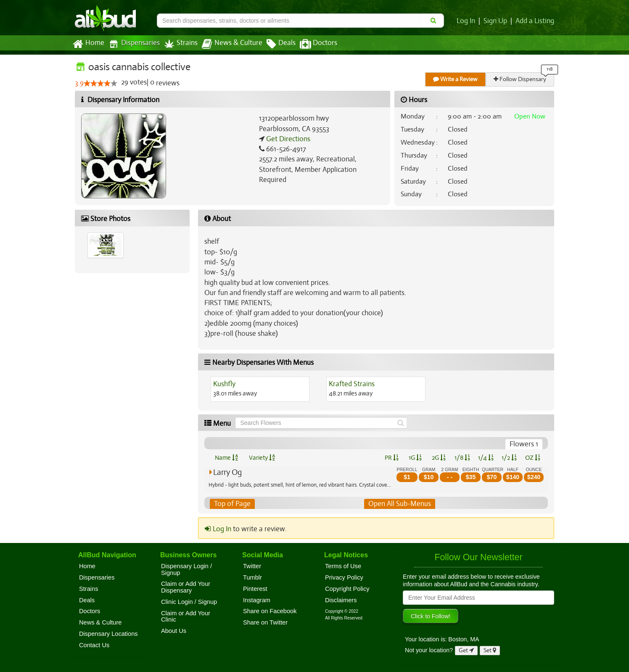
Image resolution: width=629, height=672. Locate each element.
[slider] (100, 84)
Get (466, 650)
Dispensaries (132, 44)
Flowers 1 (524, 444)
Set (490, 650)
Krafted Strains (351, 384)
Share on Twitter (265, 622)
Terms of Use (343, 566)
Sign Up (497, 21)
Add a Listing (535, 21)
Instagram (257, 600)
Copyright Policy (347, 589)
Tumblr (252, 577)
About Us (174, 631)
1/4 (486, 458)
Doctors (311, 44)
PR (391, 458)
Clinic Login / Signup (189, 602)
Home (88, 44)
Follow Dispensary (521, 79)
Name (226, 458)
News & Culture (227, 44)
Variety (262, 458)
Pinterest (255, 589)
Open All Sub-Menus (399, 504)
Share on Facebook (270, 611)
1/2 (509, 458)
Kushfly (225, 384)
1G (415, 458)
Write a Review (456, 79)
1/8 (462, 458)
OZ (533, 458)
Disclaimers (341, 600)
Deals (275, 44)
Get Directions (287, 139)
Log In (468, 21)
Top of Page (232, 504)
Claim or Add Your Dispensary (186, 588)
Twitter (252, 566)
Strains (178, 44)
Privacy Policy (344, 577)
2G (439, 458)
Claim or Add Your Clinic (186, 617)
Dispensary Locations (108, 634)
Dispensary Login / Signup (186, 569)
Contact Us (94, 645)
